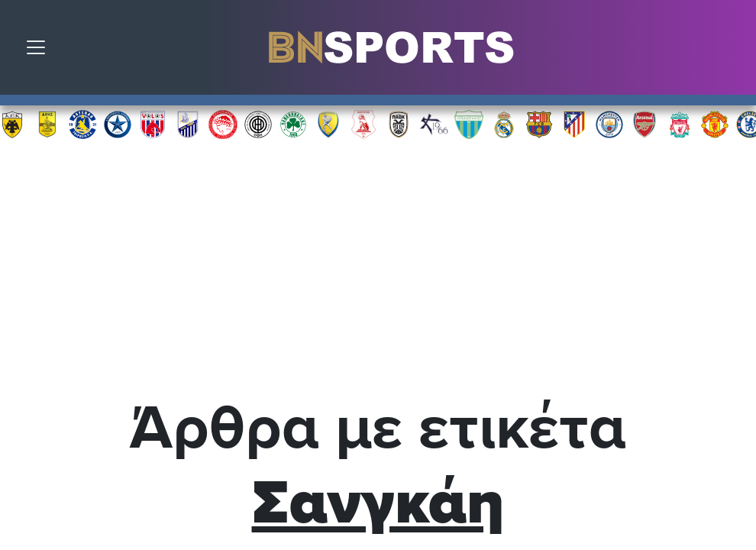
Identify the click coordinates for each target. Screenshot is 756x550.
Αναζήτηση (733, 51)
